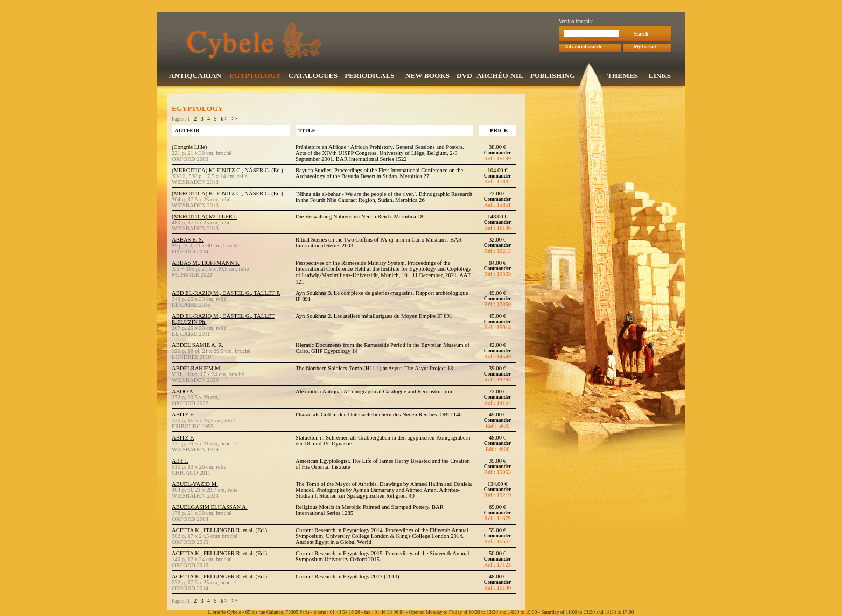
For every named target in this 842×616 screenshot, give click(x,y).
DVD (464, 77)
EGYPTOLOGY (255, 77)
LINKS (660, 77)
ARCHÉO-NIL (500, 77)
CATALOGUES (313, 77)
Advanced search (583, 48)
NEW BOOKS (427, 77)
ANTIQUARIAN (195, 77)
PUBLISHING (553, 77)
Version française (576, 23)
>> (234, 120)
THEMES (623, 77)
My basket (645, 48)
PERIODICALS (370, 77)
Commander (497, 154)
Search (641, 35)
